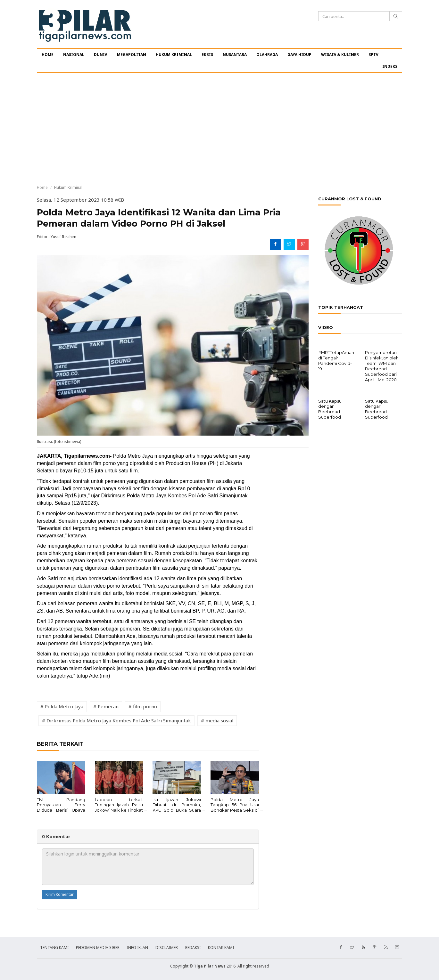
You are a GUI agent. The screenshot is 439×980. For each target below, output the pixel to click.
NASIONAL (74, 55)
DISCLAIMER (167, 948)
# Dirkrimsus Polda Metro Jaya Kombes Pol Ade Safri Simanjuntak (116, 720)
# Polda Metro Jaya (62, 706)
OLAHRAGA (267, 55)
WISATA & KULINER (340, 55)
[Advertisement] (219, 129)
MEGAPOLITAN (132, 55)
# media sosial (217, 720)
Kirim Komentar (60, 894)
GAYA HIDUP (299, 55)
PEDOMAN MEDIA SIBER (98, 948)
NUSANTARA (235, 55)
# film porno (143, 706)
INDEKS (390, 66)
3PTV (373, 55)
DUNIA (101, 55)
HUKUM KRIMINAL (174, 55)
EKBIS (207, 55)
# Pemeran (106, 706)
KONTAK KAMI (221, 948)
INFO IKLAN (137, 948)
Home (42, 187)
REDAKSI (193, 948)
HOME (48, 55)
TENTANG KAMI (54, 948)
